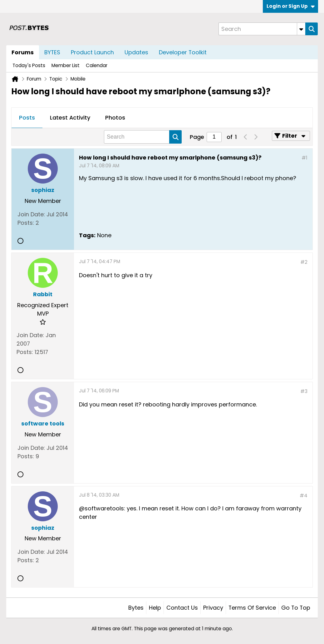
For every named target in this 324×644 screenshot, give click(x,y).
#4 (304, 496)
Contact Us (182, 608)
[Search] (262, 29)
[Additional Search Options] (301, 29)
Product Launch (92, 52)
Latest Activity (70, 118)
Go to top (296, 608)
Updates (136, 52)
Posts (27, 118)
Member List (66, 65)
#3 (304, 391)
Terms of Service (252, 608)
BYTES (52, 52)
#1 (304, 158)
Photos (115, 118)
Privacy (213, 608)
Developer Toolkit (183, 52)
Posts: (26, 223)
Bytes (136, 608)
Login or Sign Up (291, 6)
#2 (304, 262)
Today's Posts (29, 65)
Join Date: (31, 214)
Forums (23, 52)
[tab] (27, 118)
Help (155, 608)
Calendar (97, 65)
